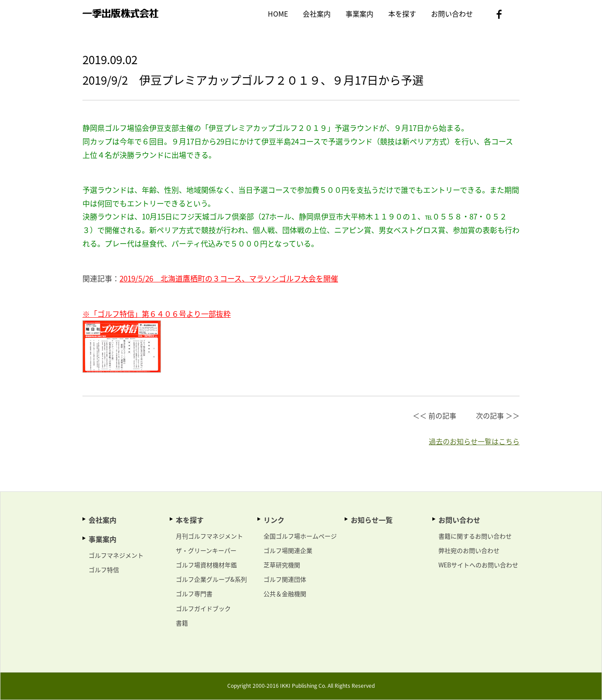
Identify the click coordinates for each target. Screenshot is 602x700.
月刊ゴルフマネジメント (209, 536)
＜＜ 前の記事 (434, 415)
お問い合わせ (452, 14)
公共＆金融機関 (285, 594)
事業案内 (359, 14)
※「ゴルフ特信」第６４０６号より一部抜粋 (157, 314)
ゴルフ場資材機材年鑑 (206, 565)
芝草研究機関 (282, 565)
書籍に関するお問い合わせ (475, 536)
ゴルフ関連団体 (285, 579)
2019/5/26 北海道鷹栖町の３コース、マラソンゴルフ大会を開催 (229, 278)
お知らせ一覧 (372, 520)
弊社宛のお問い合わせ (469, 550)
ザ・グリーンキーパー (206, 550)
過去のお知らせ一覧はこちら (474, 441)
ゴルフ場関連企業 (288, 550)
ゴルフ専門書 (194, 594)
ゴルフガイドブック (203, 608)
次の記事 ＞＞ (498, 415)
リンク (274, 520)
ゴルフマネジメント (116, 555)
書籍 (182, 623)
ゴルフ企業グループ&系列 (211, 579)
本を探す (402, 14)
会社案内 (317, 14)
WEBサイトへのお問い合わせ (478, 565)
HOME (278, 14)
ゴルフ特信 (104, 570)
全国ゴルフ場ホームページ (300, 536)
